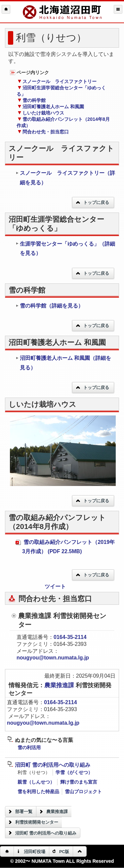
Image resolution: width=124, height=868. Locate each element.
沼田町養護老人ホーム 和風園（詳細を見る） (63, 363)
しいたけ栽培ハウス (41, 113)
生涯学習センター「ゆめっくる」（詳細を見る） (65, 249)
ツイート (55, 586)
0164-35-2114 (70, 637)
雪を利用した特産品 (38, 792)
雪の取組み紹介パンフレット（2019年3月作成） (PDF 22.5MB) (65, 547)
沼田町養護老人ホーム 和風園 (51, 107)
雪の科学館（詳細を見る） (49, 306)
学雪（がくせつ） (74, 772)
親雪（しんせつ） (36, 782)
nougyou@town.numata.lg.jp (53, 658)
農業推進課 (60, 685)
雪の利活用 (29, 747)
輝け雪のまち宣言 (79, 782)
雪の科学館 (32, 100)
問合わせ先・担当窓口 (43, 132)
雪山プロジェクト (83, 792)
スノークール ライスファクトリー (57, 81)
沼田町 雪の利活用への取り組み (49, 765)
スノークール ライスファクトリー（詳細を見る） (65, 178)
